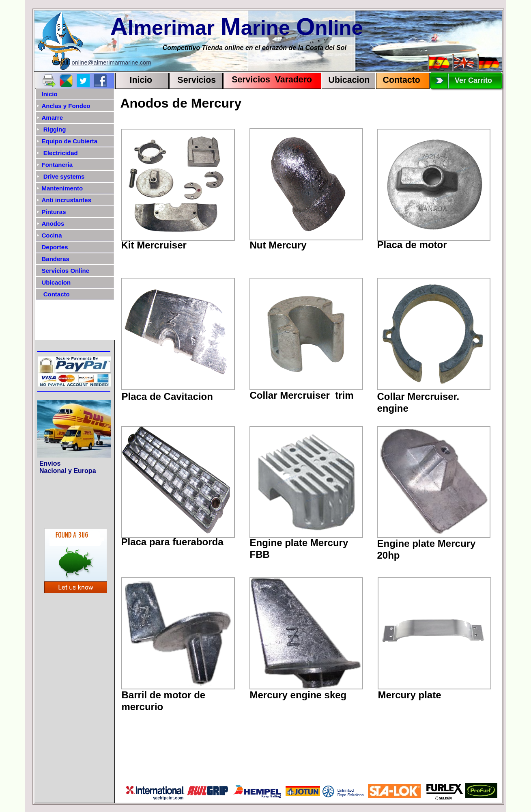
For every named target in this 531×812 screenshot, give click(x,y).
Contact (399, 80)
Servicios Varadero (268, 80)
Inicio (141, 80)
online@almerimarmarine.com (111, 63)
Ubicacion (349, 80)
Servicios (197, 80)
